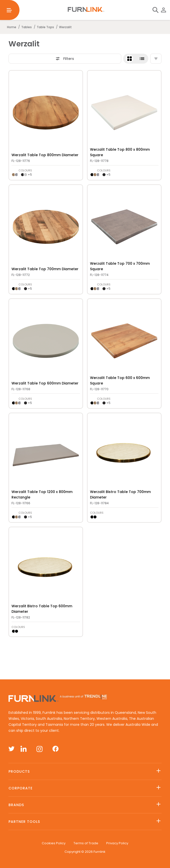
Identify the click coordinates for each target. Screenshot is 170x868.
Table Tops (45, 27)
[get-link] (46, 77)
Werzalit (65, 27)
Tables (26, 27)
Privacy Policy (117, 843)
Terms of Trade (86, 843)
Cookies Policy (54, 843)
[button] (136, 59)
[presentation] (46, 113)
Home (12, 27)
